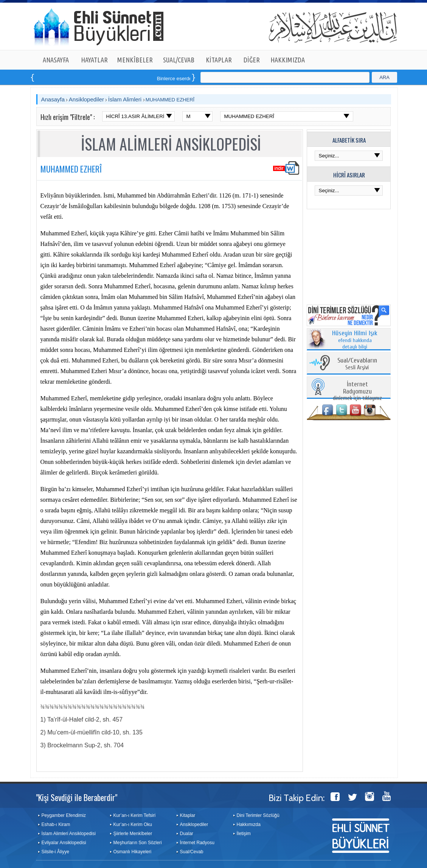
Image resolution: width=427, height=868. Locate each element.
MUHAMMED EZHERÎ (170, 100)
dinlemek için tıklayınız (357, 391)
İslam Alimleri (125, 99)
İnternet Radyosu (197, 843)
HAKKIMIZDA (288, 60)
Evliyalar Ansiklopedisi (64, 843)
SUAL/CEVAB (179, 60)
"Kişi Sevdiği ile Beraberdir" (77, 797)
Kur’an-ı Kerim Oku (133, 824)
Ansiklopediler (86, 99)
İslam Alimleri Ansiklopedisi (69, 834)
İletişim (244, 834)
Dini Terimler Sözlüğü (258, 815)
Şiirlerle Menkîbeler (133, 834)
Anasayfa (53, 99)
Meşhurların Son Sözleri (138, 843)
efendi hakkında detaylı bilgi (355, 340)
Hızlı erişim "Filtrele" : (68, 117)
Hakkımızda (249, 824)
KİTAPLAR (219, 60)
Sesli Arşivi (357, 364)
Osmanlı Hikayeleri (133, 852)
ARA (384, 77)
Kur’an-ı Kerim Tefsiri (135, 815)
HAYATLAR (94, 60)
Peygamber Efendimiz (64, 815)
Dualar (187, 834)
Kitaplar (188, 815)
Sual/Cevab (192, 852)
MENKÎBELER (135, 60)
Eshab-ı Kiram (56, 824)
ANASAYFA (56, 60)
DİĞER (252, 60)
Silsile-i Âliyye (55, 852)
